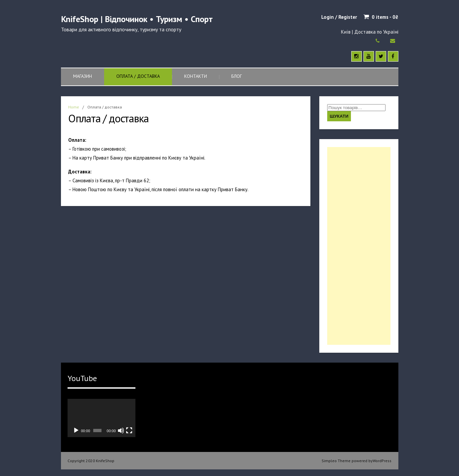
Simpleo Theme (336, 461)
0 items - (385, 17)
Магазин (83, 76)
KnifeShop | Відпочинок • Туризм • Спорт (137, 19)
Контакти (196, 76)
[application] (101, 418)
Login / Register (339, 17)
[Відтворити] (76, 431)
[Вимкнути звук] (121, 431)
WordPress (382, 461)
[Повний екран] (129, 431)
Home (74, 107)
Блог (237, 76)
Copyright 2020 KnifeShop (91, 461)
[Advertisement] (359, 246)
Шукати (339, 116)
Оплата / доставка (138, 76)
